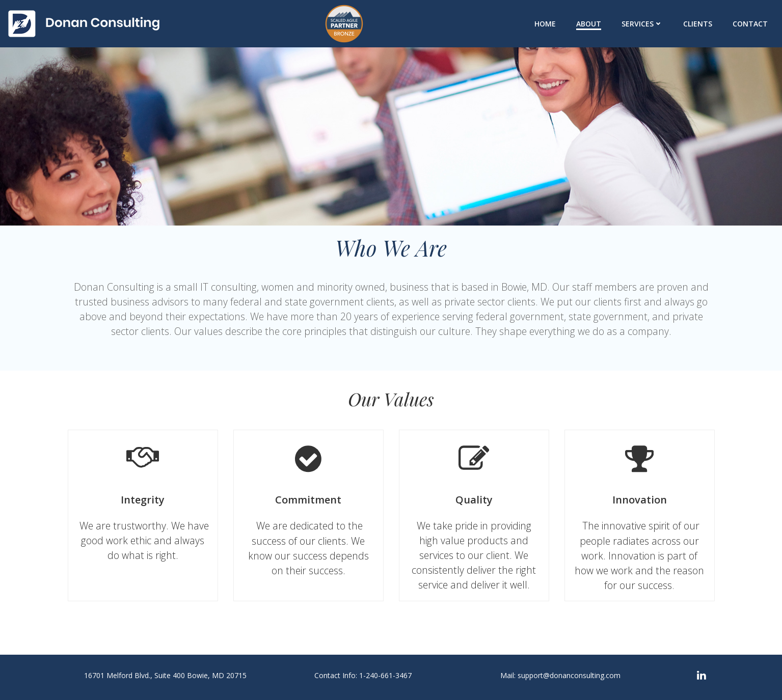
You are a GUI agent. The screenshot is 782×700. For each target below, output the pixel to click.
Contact (750, 24)
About (589, 24)
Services (642, 24)
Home (545, 24)
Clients (698, 24)
